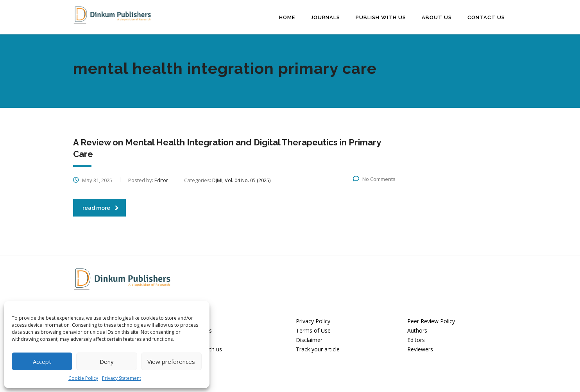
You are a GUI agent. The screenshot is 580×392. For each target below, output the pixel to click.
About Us (437, 17)
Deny (107, 362)
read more (101, 208)
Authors (417, 330)
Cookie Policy (83, 378)
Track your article (318, 349)
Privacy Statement (122, 378)
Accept (42, 362)
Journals (325, 17)
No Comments (374, 179)
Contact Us (486, 17)
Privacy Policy (313, 321)
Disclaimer (309, 339)
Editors (416, 339)
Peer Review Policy (431, 321)
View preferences (171, 362)
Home (287, 17)
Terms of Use (313, 330)
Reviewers (420, 349)
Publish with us (381, 17)
